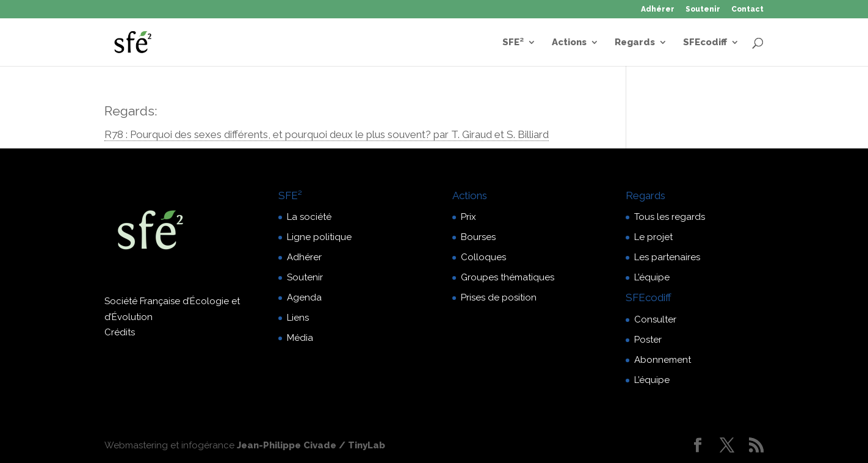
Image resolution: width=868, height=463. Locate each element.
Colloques (483, 257)
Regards (635, 43)
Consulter (655, 319)
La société (309, 217)
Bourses (478, 237)
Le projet (653, 237)
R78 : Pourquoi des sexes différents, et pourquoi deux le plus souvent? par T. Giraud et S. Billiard (327, 134)
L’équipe (652, 277)
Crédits (120, 332)
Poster (648, 340)
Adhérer (658, 9)
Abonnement (663, 360)
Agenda (304, 297)
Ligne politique (319, 237)
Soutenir (703, 9)
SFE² (513, 43)
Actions (569, 43)
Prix (468, 217)
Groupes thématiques (508, 277)
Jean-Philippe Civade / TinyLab (311, 445)
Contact (747, 9)
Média (300, 338)
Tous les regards (670, 217)
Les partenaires (667, 257)
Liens (298, 318)
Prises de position (499, 297)
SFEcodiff (705, 43)
